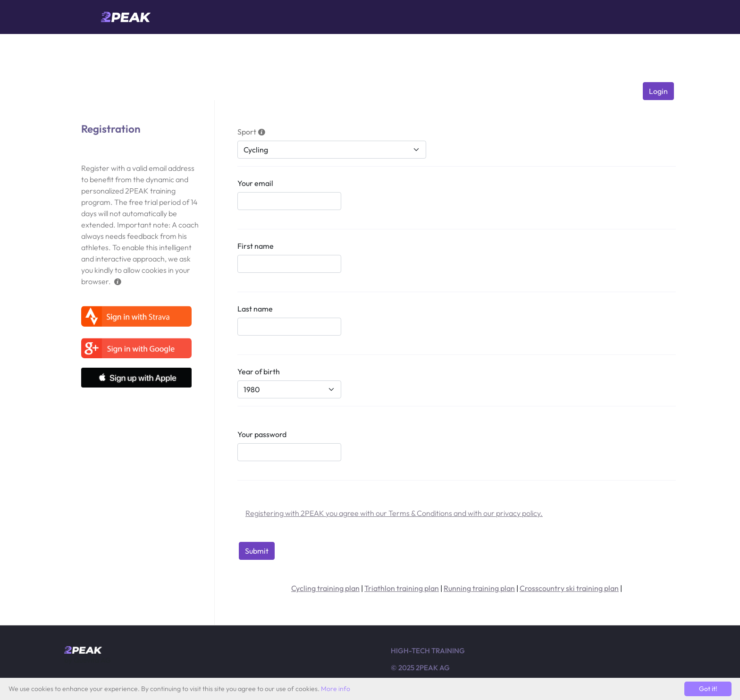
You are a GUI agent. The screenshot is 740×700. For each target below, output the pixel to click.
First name (256, 246)
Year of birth (259, 371)
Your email (255, 183)
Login (658, 91)
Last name (255, 309)
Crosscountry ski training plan (569, 588)
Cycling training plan (325, 588)
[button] (118, 281)
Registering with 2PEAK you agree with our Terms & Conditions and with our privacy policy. (394, 513)
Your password (262, 434)
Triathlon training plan (402, 588)
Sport (252, 132)
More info (336, 689)
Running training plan (479, 588)
